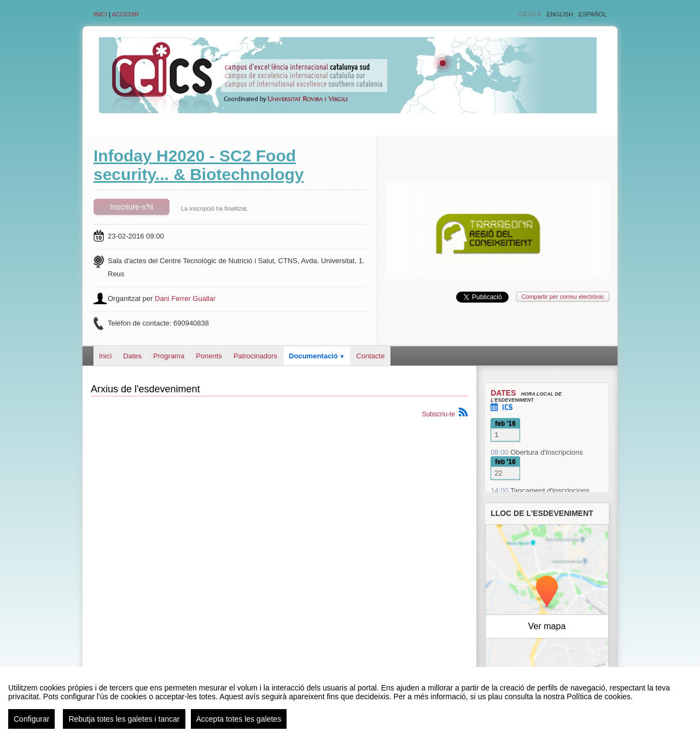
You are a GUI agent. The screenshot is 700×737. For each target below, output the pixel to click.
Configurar (31, 719)
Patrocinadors (255, 356)
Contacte (370, 356)
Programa (169, 356)
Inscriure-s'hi (132, 207)
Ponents (209, 356)
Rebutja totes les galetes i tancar (124, 719)
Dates (132, 356)
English (560, 14)
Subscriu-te (438, 414)
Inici (100, 14)
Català (530, 14)
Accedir (125, 14)
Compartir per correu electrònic (563, 297)
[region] (350, 702)
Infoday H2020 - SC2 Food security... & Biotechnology (199, 165)
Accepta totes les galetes (239, 719)
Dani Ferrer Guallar (185, 298)
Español (593, 14)
